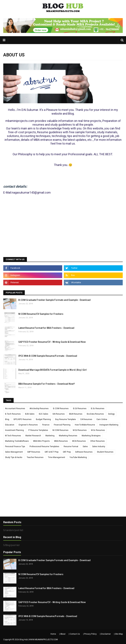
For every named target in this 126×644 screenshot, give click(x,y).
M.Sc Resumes (98, 430)
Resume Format (71, 446)
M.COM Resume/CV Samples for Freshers (41, 314)
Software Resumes (84, 452)
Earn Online (102, 419)
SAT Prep (67, 452)
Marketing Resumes (68, 436)
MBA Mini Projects (41, 441)
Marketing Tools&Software (17, 441)
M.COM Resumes (60, 430)
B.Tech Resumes (13, 414)
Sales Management (14, 452)
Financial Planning (62, 425)
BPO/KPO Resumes (23, 419)
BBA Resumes (76, 414)
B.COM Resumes (61, 409)
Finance (46, 425)
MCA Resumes (79, 441)
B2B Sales (30, 414)
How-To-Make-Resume (85, 425)
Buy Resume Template (66, 419)
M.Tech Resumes (13, 436)
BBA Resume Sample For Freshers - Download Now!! (47, 384)
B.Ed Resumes (80, 409)
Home (53, 634)
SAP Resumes (34, 452)
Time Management (57, 457)
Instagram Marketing (109, 425)
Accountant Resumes (15, 409)
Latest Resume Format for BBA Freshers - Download (46, 328)
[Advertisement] (63, 229)
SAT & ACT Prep (52, 452)
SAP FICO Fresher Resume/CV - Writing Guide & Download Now (52, 342)
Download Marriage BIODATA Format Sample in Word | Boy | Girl (52, 370)
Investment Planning (14, 430)
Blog (7, 419)
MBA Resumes (61, 441)
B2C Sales (44, 414)
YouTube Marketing (78, 457)
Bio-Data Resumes (95, 414)
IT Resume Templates (38, 430)
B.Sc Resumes (98, 409)
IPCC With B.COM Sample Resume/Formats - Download (48, 356)
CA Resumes (86, 419)
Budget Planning (43, 419)
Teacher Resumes (35, 457)
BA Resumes (59, 414)
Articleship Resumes (39, 409)
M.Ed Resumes (80, 430)
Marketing (50, 436)
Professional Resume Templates (44, 446)
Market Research (33, 436)
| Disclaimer (105, 634)
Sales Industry (99, 446)
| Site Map (118, 634)
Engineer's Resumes (28, 425)
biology (111, 414)
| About (62, 634)
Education (10, 425)
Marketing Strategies (91, 436)
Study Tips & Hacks (14, 457)
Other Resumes (97, 441)
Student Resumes (105, 452)
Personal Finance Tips (15, 446)
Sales (85, 446)
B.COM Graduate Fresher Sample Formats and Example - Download (54, 300)
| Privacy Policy (90, 634)
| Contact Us (74, 634)
